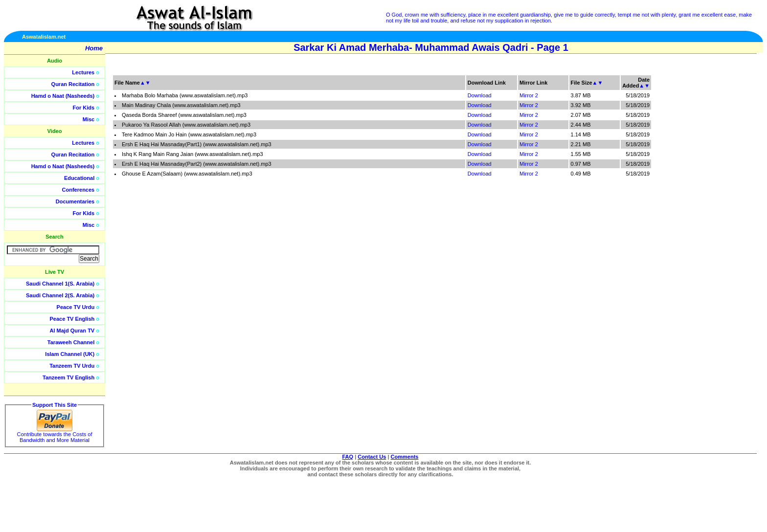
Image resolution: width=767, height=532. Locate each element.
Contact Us (372, 457)
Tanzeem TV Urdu (72, 366)
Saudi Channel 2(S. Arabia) (60, 295)
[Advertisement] (721, 220)
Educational (79, 178)
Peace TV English (72, 319)
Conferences (79, 190)
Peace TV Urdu (76, 307)
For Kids (84, 108)
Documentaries (75, 201)
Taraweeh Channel (71, 342)
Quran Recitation (73, 84)
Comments (405, 457)
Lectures (83, 72)
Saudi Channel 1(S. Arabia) (60, 284)
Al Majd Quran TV (72, 331)
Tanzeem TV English (68, 377)
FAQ (348, 457)
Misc (89, 119)
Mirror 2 (529, 95)
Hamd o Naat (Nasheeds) (63, 96)
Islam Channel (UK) (70, 354)
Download (480, 95)
